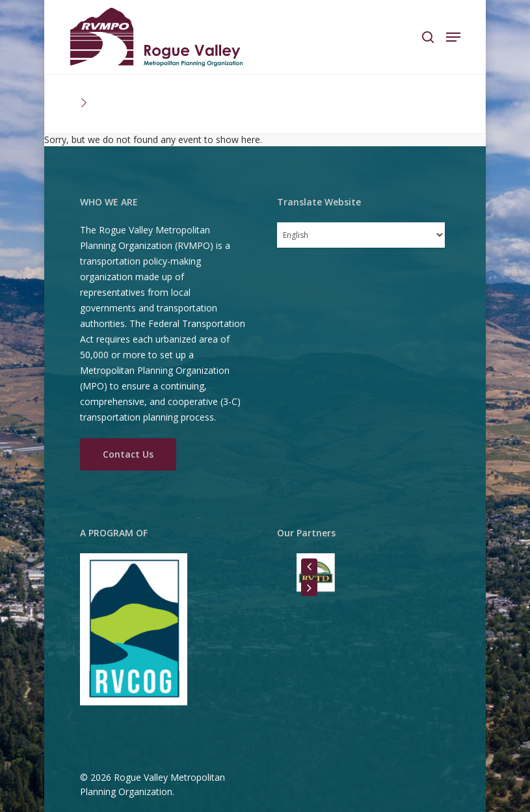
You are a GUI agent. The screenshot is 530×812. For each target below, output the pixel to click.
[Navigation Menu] (453, 37)
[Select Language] (361, 235)
